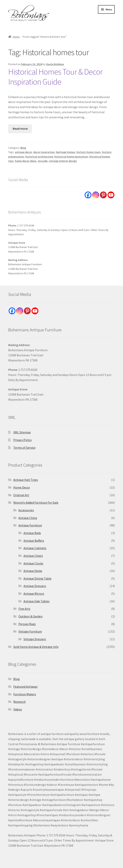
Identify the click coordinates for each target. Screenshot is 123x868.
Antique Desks (33, 571)
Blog (23, 148)
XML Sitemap (22, 432)
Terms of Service (24, 448)
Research (19, 702)
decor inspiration (44, 152)
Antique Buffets (34, 541)
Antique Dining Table (38, 578)
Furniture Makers (25, 694)
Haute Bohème (55, 64)
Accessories (26, 510)
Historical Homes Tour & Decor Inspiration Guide (55, 77)
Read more (20, 129)
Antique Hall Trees (26, 480)
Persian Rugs (27, 624)
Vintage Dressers (35, 639)
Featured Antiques (25, 687)
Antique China (28, 518)
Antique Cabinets (35, 548)
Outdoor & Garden (30, 616)
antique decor (23, 152)
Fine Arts (24, 609)
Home (16, 37)
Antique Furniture (30, 525)
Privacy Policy (23, 440)
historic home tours (89, 152)
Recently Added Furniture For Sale (36, 502)
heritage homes (65, 152)
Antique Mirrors (34, 594)
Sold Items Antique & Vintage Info (36, 647)
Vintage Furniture (30, 631)
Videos (18, 709)
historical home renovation (71, 157)
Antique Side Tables (37, 601)
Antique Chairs (33, 556)
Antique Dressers (35, 586)
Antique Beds (32, 533)
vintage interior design (63, 161)
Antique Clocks (33, 563)
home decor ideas (26, 161)
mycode (43, 161)
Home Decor (22, 487)
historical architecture (39, 157)
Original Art (21, 495)
